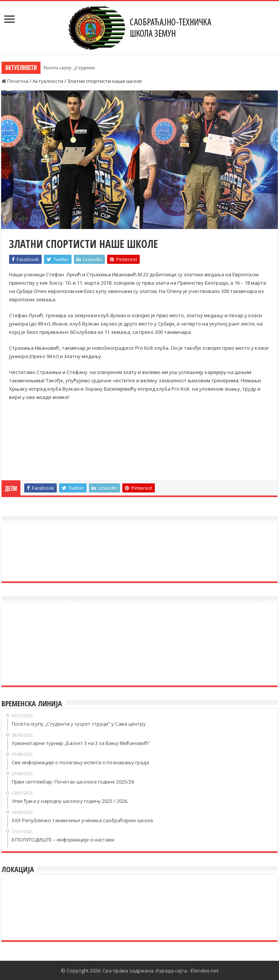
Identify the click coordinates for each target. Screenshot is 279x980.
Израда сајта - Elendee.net (187, 971)
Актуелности (48, 81)
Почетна (15, 81)
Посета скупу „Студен (67, 68)
